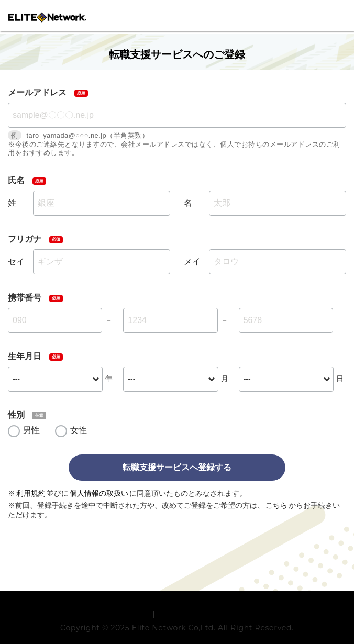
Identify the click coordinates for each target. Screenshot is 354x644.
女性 (79, 430)
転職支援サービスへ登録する (177, 467)
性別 (16, 415)
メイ (192, 262)
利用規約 (31, 493)
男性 (31, 430)
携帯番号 (25, 298)
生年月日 (25, 356)
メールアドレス (37, 92)
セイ (16, 262)
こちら (276, 505)
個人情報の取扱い (99, 493)
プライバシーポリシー (196, 629)
